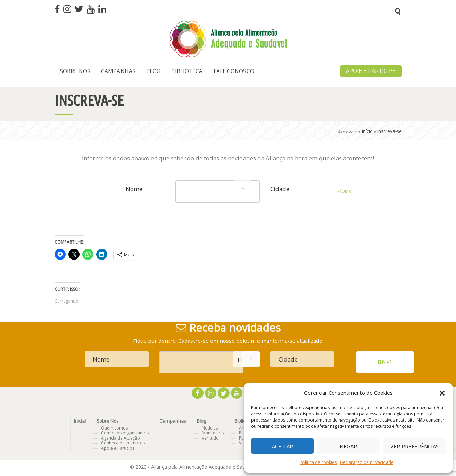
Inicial (80, 421)
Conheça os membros (123, 443)
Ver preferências (414, 446)
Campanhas (173, 421)
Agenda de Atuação (121, 438)
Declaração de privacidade (367, 462)
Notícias (210, 428)
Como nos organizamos (125, 433)
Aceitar (283, 446)
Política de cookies (318, 462)
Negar (348, 446)
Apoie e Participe (118, 448)
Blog (202, 421)
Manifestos (213, 433)
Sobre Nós (108, 421)
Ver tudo (210, 438)
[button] (442, 393)
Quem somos (114, 428)
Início (367, 131)
